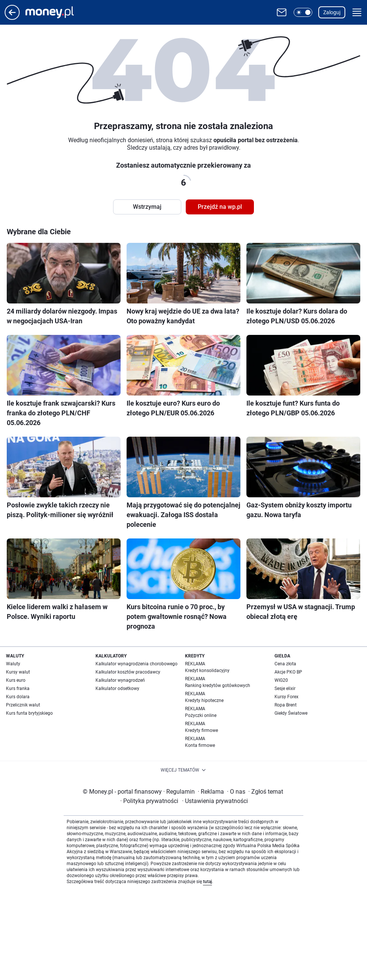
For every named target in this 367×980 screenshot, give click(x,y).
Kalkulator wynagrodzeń (120, 680)
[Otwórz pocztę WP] (282, 12)
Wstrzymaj (147, 207)
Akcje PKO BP (288, 672)
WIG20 (281, 680)
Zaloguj (332, 12)
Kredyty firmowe (201, 730)
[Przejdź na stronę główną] (12, 18)
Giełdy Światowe (291, 713)
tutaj (207, 882)
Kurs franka (18, 689)
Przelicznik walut (23, 705)
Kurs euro (16, 680)
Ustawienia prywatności (215, 801)
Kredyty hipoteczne (204, 700)
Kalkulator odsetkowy (117, 689)
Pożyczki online (201, 715)
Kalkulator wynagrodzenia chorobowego (137, 664)
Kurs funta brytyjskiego (29, 713)
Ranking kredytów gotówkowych (218, 686)
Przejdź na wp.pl (220, 207)
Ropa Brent (286, 705)
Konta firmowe (200, 745)
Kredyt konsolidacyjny (207, 671)
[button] (303, 12)
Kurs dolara (18, 697)
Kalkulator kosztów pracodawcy (128, 672)
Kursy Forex (286, 697)
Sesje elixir (285, 689)
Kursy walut (18, 672)
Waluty (13, 664)
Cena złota (285, 664)
